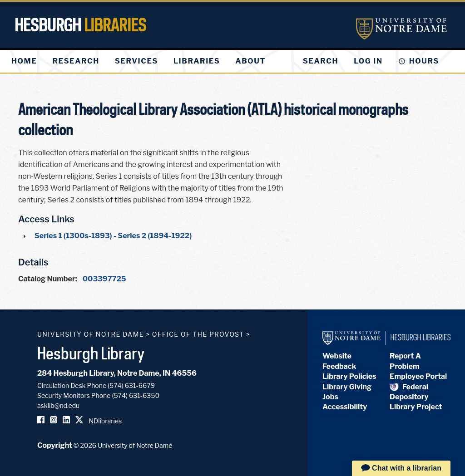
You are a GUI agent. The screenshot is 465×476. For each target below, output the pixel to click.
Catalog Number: (48, 279)
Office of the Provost (198, 334)
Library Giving (347, 387)
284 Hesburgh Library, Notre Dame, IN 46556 (117, 373)
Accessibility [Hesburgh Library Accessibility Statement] (345, 407)
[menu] (146, 61)
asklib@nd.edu (58, 405)
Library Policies (349, 376)
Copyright (55, 445)
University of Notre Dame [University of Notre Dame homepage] (91, 334)
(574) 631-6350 (136, 395)
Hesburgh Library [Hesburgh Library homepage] (91, 353)
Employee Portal (418, 376)
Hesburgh (80, 25)
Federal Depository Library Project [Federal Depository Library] (416, 397)
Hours (424, 61)
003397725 (104, 279)
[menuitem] (24, 61)
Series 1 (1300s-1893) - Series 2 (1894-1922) (113, 236)
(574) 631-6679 (131, 385)
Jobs (330, 397)
